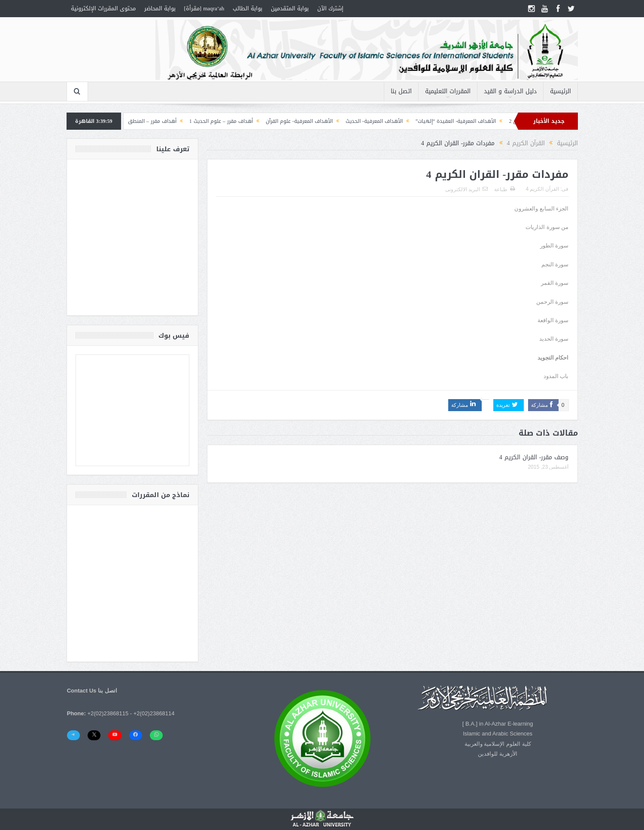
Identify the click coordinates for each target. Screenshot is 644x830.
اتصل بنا (401, 91)
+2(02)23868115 (108, 713)
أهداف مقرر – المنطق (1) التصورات (133, 121)
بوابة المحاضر (160, 8)
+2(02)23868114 (154, 713)
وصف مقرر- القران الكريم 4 (534, 457)
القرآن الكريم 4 (542, 189)
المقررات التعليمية (448, 91)
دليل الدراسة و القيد (510, 91)
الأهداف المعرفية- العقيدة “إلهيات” (451, 121)
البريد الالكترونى (466, 189)
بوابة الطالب (248, 8)
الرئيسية (560, 91)
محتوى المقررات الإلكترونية (103, 8)
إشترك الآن (330, 8)
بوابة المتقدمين (290, 8)
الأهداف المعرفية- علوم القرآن (295, 121)
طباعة (504, 189)
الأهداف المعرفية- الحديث (369, 121)
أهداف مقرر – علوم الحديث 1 (216, 121)
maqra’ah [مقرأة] (204, 8)
